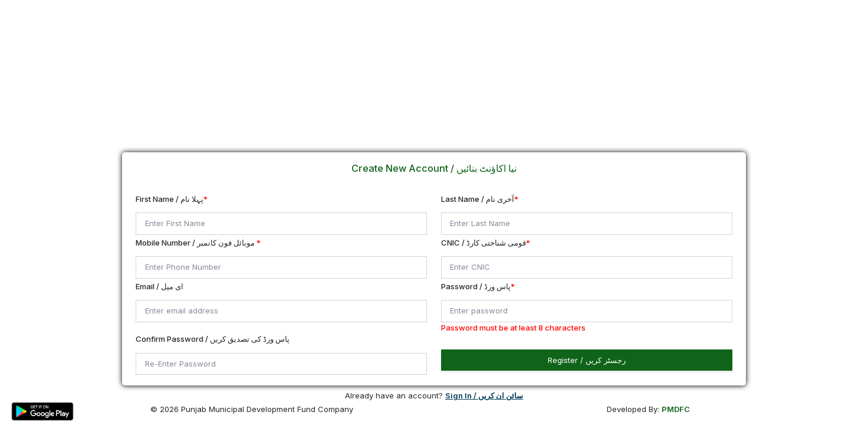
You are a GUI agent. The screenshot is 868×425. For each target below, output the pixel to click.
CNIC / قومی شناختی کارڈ (486, 243)
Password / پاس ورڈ (478, 286)
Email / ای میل (160, 286)
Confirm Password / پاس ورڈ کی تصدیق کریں (213, 339)
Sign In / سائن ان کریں (484, 395)
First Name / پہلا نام (172, 199)
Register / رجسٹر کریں (587, 360)
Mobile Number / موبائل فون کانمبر (198, 243)
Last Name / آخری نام (480, 199)
